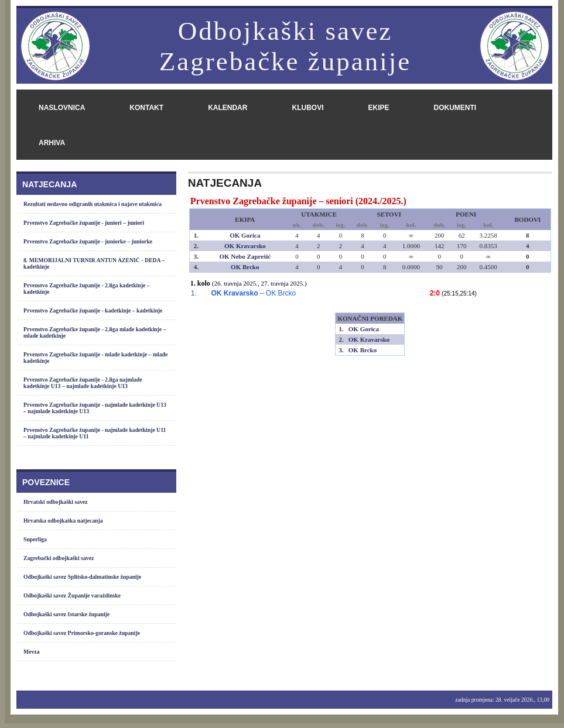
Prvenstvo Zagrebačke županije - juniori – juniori (84, 223)
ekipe (378, 108)
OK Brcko (245, 267)
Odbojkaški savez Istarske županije (66, 614)
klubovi (307, 108)
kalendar (228, 108)
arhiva (52, 143)
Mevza (32, 652)
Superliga (35, 539)
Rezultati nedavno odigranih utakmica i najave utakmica (93, 204)
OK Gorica (245, 235)
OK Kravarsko (245, 246)
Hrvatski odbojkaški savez (56, 502)
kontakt (146, 108)
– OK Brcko (253, 293)
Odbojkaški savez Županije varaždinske (72, 595)
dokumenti (455, 108)
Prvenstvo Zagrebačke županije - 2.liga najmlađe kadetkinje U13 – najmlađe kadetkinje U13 (83, 383)
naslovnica (62, 108)
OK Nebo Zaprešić (245, 256)
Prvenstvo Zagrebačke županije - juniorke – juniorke (88, 241)
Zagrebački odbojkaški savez (59, 558)
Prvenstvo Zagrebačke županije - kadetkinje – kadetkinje (93, 310)
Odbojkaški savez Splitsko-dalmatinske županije (82, 577)
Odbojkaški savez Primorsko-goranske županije (82, 633)
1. (194, 293)
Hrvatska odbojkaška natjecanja (63, 521)
